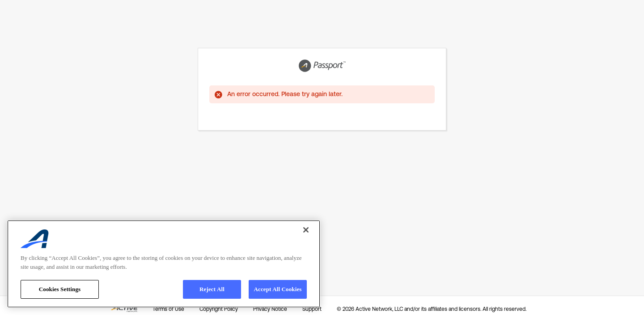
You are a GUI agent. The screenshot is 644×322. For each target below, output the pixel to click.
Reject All (212, 289)
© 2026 (432, 309)
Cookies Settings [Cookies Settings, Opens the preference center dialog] (60, 289)
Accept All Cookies (278, 289)
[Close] (306, 230)
